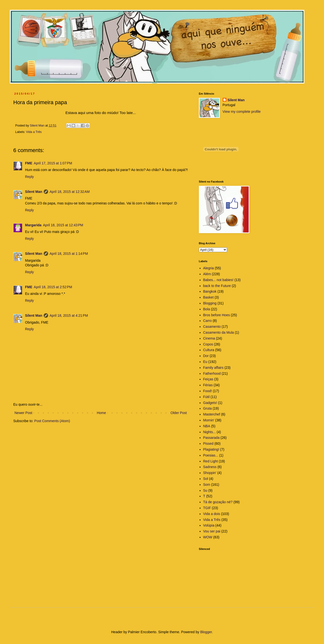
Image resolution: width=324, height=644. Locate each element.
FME (29, 163)
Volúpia (209, 525)
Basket (209, 297)
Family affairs (213, 368)
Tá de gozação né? (218, 502)
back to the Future (217, 286)
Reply (29, 177)
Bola (207, 309)
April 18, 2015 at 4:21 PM (69, 315)
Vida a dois (212, 514)
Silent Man (34, 192)
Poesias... (211, 455)
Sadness (210, 467)
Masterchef (212, 414)
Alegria (209, 268)
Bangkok (210, 291)
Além (207, 274)
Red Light (211, 461)
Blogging (210, 303)
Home (101, 413)
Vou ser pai (212, 531)
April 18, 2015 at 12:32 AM (70, 192)
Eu (205, 362)
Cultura (209, 350)
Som (207, 485)
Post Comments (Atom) (52, 421)
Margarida (33, 225)
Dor (206, 356)
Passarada (211, 438)
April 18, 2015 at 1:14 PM (69, 254)
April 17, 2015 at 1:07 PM (53, 163)
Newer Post (23, 413)
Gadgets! (210, 403)
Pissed (208, 444)
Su (205, 490)
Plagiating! (211, 449)
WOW (208, 537)
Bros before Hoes (217, 315)
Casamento (212, 327)
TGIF (207, 508)
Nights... (209, 432)
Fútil (206, 397)
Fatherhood (212, 373)
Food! (208, 391)
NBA (207, 426)
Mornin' (209, 420)
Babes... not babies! (218, 280)
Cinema (209, 338)
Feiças (208, 379)
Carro (208, 321)
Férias (208, 385)
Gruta (208, 408)
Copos (208, 344)
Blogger (206, 632)
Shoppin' (210, 473)
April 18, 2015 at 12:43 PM (63, 225)
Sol (206, 479)
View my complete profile (242, 112)
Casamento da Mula (219, 332)
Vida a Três (34, 132)
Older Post (179, 413)
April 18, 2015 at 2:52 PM (53, 287)
